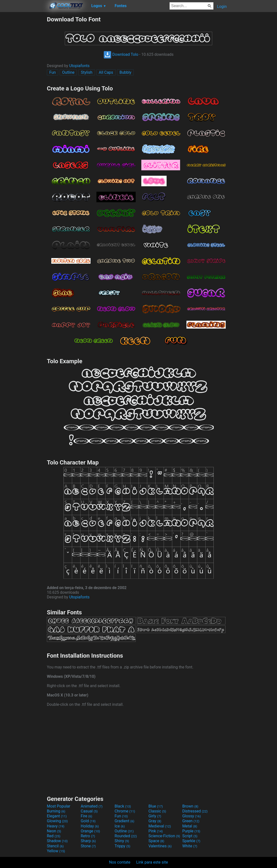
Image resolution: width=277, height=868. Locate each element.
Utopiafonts (79, 66)
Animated (92, 806)
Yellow (56, 851)
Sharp (88, 841)
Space (156, 841)
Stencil (55, 846)
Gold (88, 821)
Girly (155, 816)
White (190, 846)
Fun (53, 72)
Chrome (125, 811)
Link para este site (152, 862)
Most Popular (59, 806)
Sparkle (191, 841)
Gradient (124, 821)
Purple (191, 831)
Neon (54, 831)
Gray (155, 821)
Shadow (57, 841)
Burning (56, 811)
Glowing (57, 821)
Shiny (122, 841)
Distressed (195, 811)
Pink (156, 831)
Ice (120, 826)
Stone (88, 846)
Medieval (160, 826)
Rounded (126, 836)
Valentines (160, 846)
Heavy (56, 826)
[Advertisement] (23, 89)
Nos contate (120, 862)
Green (191, 821)
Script (190, 836)
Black (123, 806)
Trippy (122, 846)
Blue (156, 806)
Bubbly (125, 72)
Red (54, 836)
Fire (86, 816)
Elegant (57, 816)
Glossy (192, 816)
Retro (88, 836)
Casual (89, 811)
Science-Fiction (164, 836)
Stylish (86, 72)
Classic (157, 811)
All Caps (106, 72)
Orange (90, 831)
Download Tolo (121, 54)
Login (222, 7)
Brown (190, 806)
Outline (68, 72)
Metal (190, 826)
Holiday (90, 826)
